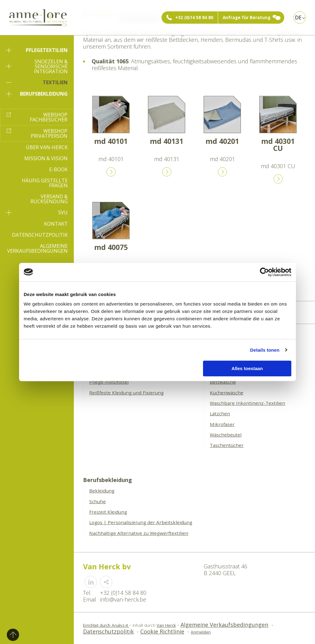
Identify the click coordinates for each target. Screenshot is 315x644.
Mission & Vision (46, 158)
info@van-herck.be (123, 599)
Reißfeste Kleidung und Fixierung (126, 393)
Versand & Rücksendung (49, 199)
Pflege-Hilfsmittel (109, 382)
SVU (37, 212)
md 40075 (111, 247)
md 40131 (167, 141)
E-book (58, 169)
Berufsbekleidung (37, 94)
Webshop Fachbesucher (49, 117)
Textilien (37, 82)
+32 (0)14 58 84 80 (194, 18)
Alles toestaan (247, 368)
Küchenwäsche (227, 393)
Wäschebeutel (226, 435)
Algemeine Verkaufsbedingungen (37, 248)
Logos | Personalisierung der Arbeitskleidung (141, 522)
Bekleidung (102, 491)
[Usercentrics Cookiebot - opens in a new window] (264, 272)
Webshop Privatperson (49, 133)
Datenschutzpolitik (40, 235)
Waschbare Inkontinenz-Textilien (247, 403)
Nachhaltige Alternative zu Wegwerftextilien (139, 533)
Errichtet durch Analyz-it (106, 625)
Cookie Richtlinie (162, 631)
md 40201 (222, 141)
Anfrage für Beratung (247, 18)
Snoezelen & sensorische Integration (37, 66)
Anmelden (201, 632)
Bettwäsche (223, 382)
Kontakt (56, 224)
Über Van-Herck (47, 147)
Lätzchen (220, 413)
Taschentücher (227, 445)
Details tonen (265, 350)
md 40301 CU (278, 145)
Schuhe (98, 501)
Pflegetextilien (37, 50)
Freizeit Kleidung (108, 512)
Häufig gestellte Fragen (45, 183)
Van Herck (166, 625)
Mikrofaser (222, 424)
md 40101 (111, 141)
